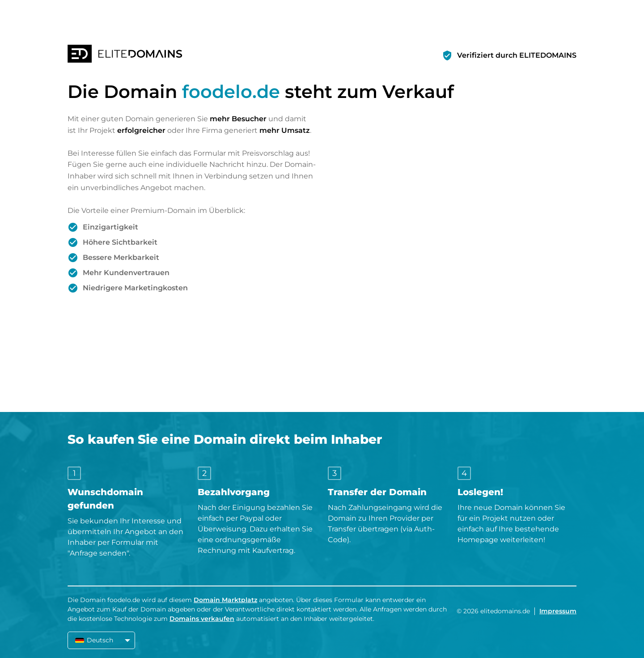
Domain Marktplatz (225, 600)
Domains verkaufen (202, 619)
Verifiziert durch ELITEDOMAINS (517, 55)
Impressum (558, 611)
